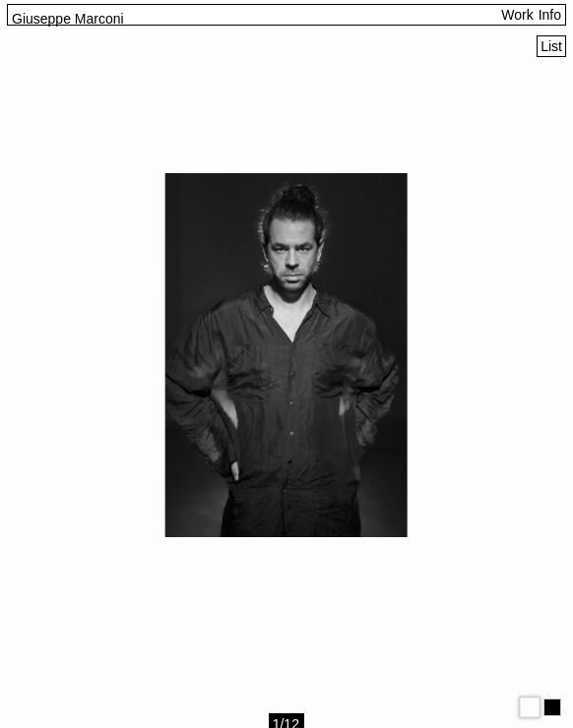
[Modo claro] (530, 707)
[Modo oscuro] (552, 707)
